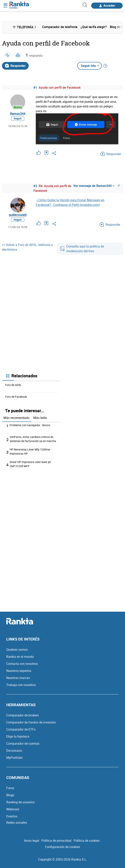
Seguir (18, 118)
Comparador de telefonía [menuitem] (60, 27)
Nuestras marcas (18, 678)
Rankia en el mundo (20, 657)
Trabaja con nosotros (21, 685)
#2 (35, 186)
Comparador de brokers (23, 715)
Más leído (40, 418)
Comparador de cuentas (23, 743)
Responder (15, 66)
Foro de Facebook (16, 397)
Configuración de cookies (63, 847)
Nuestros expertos (19, 671)
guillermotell (18, 215)
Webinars (13, 809)
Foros (10, 788)
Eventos (12, 816)
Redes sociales (17, 823)
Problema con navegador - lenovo (30, 425)
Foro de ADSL (13, 385)
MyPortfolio (14, 758)
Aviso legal (32, 841)
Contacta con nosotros (22, 664)
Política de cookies (87, 841)
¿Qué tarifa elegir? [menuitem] (94, 27)
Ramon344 (18, 114)
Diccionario (14, 751)
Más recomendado (17, 418)
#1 (35, 87)
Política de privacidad (56, 841)
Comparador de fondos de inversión (31, 722)
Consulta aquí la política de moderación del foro (82, 249)
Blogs (10, 795)
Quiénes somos (17, 650)
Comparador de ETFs (21, 729)
